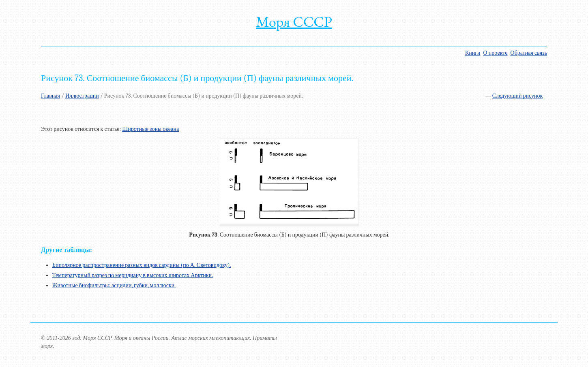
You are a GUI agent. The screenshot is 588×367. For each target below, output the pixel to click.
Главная (50, 96)
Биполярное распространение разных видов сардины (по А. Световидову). (142, 265)
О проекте (496, 53)
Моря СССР (294, 22)
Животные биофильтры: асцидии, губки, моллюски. (114, 285)
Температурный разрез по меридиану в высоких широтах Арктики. (133, 275)
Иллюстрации (82, 96)
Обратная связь (529, 53)
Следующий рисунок (518, 96)
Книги (473, 53)
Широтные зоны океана (150, 129)
